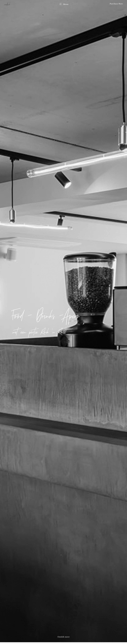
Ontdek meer (63, 637)
